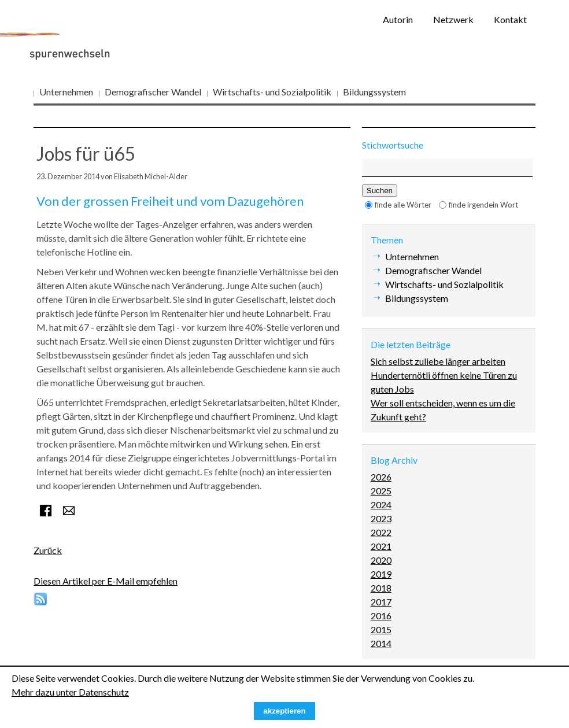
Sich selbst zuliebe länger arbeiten (438, 361)
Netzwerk (453, 19)
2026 (381, 477)
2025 (381, 491)
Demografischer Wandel (153, 92)
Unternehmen (66, 92)
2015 (381, 629)
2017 (381, 602)
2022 (381, 532)
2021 (381, 546)
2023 (381, 518)
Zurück (48, 550)
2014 (381, 643)
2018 (381, 588)
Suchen (380, 191)
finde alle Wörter (403, 205)
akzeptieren (284, 711)
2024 (381, 505)
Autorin (398, 19)
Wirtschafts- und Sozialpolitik (272, 92)
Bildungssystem (374, 92)
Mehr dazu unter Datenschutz (70, 692)
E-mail (69, 511)
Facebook (46, 511)
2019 (381, 574)
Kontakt (510, 19)
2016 (381, 616)
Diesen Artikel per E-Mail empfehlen (106, 581)
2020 (381, 560)
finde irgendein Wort (483, 205)
